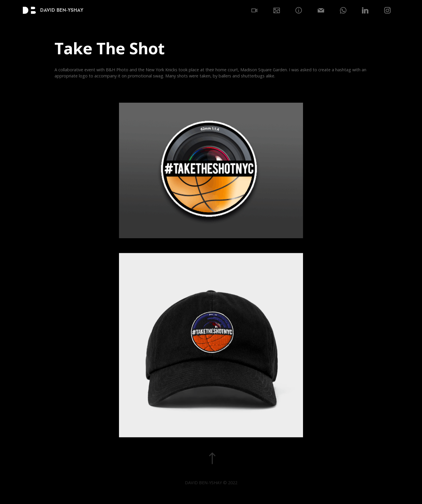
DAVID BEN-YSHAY (62, 10)
